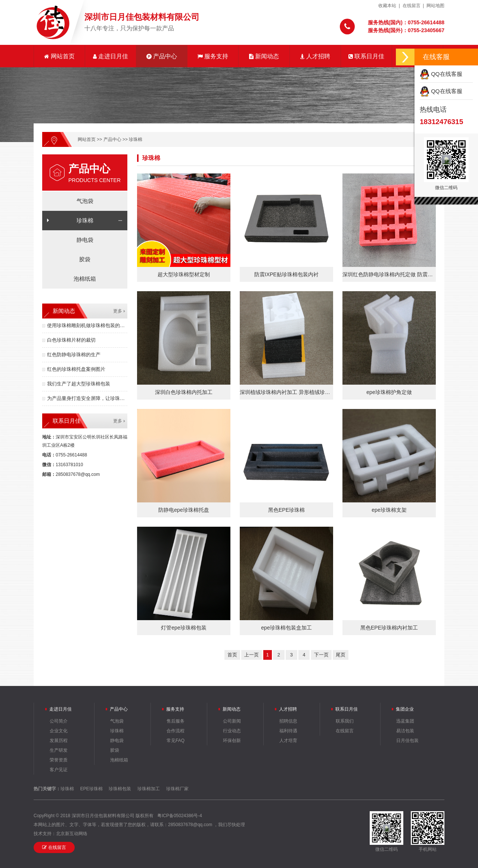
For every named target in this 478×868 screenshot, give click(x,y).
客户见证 (59, 770)
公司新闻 (232, 721)
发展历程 (59, 741)
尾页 (341, 655)
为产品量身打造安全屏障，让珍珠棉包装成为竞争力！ (87, 398)
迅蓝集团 (405, 721)
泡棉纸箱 (85, 279)
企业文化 (59, 731)
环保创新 (232, 741)
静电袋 (85, 240)
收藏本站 (387, 6)
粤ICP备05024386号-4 (180, 816)
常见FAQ (176, 741)
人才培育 (288, 741)
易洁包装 (405, 731)
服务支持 (213, 56)
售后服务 (176, 721)
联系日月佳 (366, 56)
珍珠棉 (136, 139)
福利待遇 (288, 731)
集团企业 (405, 709)
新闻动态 (264, 56)
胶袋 (85, 259)
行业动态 (232, 731)
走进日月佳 (111, 56)
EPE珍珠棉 (91, 789)
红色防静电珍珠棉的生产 (74, 355)
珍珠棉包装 (120, 789)
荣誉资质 (59, 760)
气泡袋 (85, 201)
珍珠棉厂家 (177, 789)
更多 (118, 311)
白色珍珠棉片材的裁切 (71, 340)
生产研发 (59, 750)
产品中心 (162, 56)
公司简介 (59, 721)
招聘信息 (288, 721)
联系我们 (345, 721)
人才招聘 (315, 56)
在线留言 (412, 6)
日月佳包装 (407, 741)
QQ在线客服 (441, 74)
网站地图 (435, 6)
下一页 (321, 655)
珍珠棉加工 (149, 789)
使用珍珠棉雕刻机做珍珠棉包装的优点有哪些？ (87, 325)
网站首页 (59, 56)
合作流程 (176, 731)
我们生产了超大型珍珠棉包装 (79, 384)
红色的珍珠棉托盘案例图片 (76, 369)
